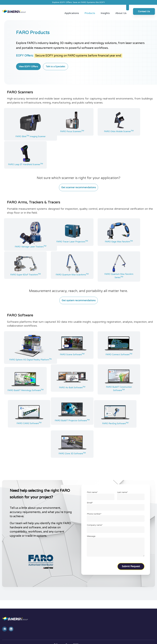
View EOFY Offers (28, 63)
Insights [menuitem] (105, 9)
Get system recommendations (79, 297)
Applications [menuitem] (72, 9)
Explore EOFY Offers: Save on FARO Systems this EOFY (78, 2)
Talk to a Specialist (55, 63)
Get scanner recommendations (78, 184)
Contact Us (144, 10)
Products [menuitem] (90, 9)
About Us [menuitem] (121, 9)
